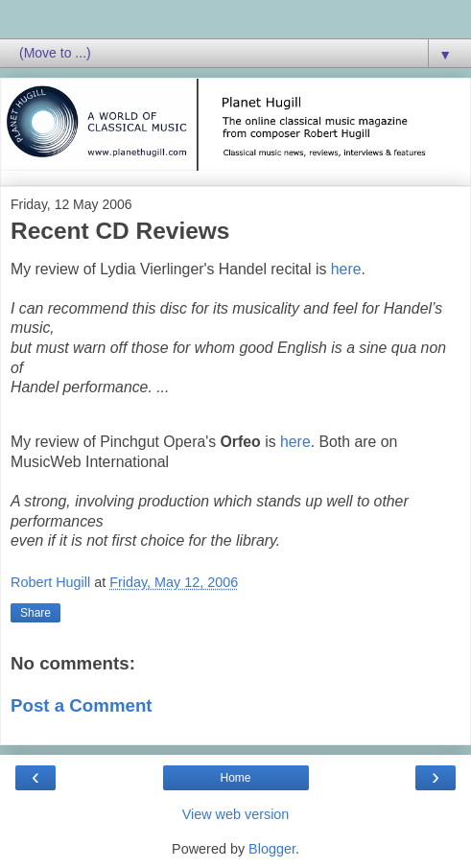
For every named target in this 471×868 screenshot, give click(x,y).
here (346, 269)
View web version (236, 814)
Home (235, 778)
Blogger (272, 849)
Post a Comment (82, 705)
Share (35, 613)
